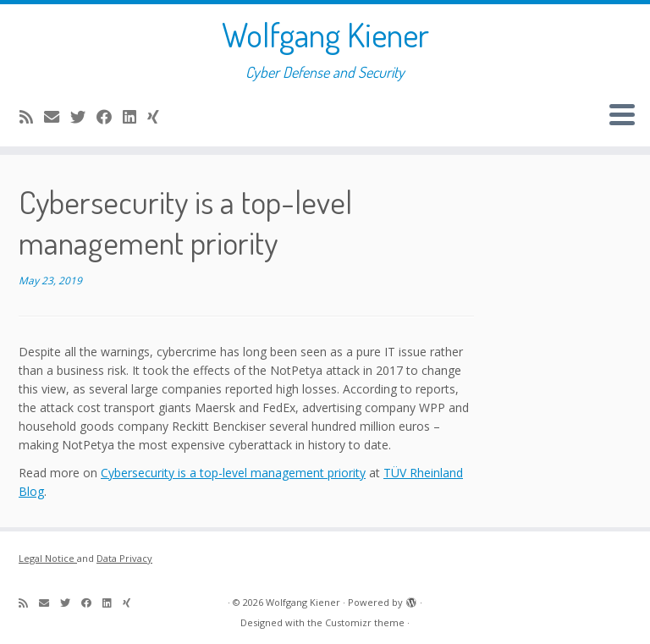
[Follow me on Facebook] (110, 117)
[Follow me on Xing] (159, 117)
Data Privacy (124, 558)
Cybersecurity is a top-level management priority (233, 473)
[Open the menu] (622, 116)
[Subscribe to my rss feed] (32, 117)
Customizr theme (365, 622)
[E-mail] (57, 117)
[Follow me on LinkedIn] (135, 117)
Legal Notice (48, 558)
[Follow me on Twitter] (83, 117)
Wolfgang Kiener (325, 34)
